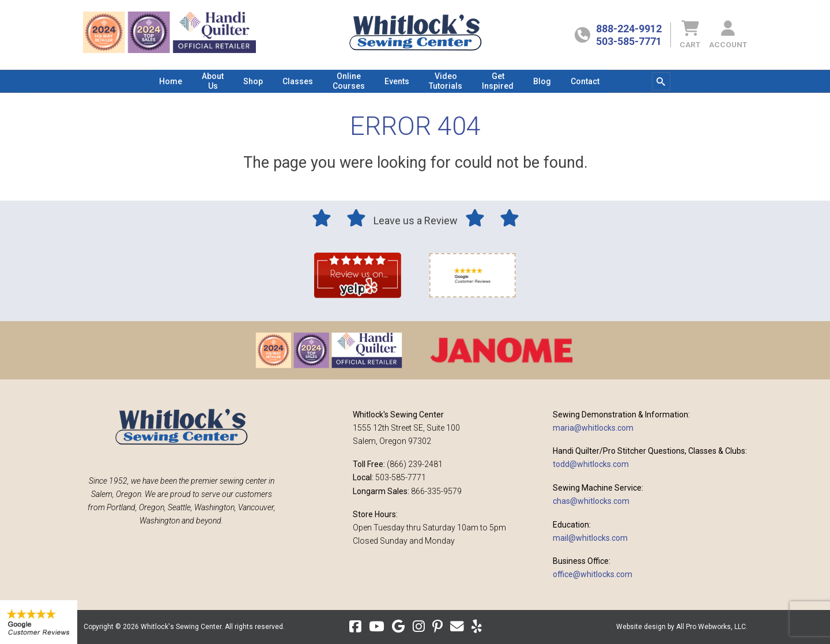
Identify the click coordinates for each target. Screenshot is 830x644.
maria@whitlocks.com (593, 428)
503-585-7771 (629, 41)
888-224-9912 (629, 29)
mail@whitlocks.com (590, 538)
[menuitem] (171, 81)
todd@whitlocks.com (591, 464)
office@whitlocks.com (593, 574)
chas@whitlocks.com (591, 501)
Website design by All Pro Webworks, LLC (681, 627)
